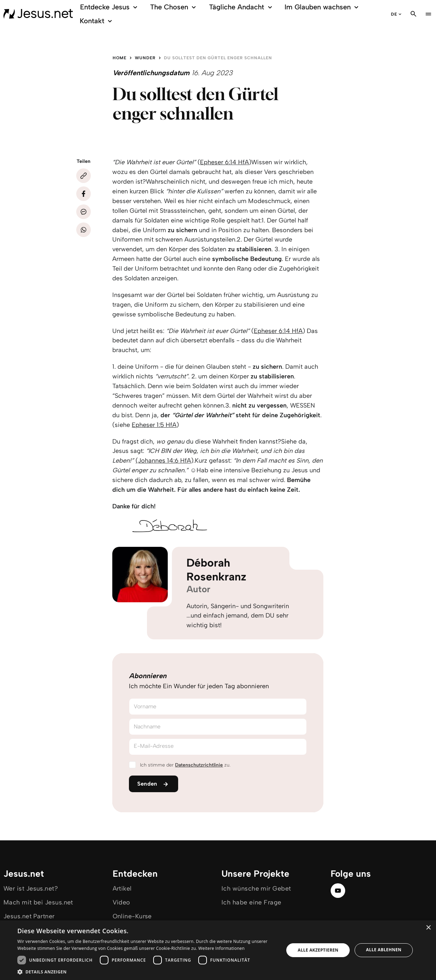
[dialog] (218, 950)
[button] (147, 972)
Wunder (145, 58)
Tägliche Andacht (242, 7)
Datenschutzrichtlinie (199, 765)
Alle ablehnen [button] (384, 950)
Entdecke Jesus (110, 7)
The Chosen (174, 7)
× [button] (428, 928)
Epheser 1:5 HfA (154, 425)
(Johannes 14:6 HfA (163, 461)
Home (120, 58)
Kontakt (97, 21)
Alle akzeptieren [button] (318, 950)
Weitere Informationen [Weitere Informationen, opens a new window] (221, 948)
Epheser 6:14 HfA (224, 162)
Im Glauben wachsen (322, 7)
